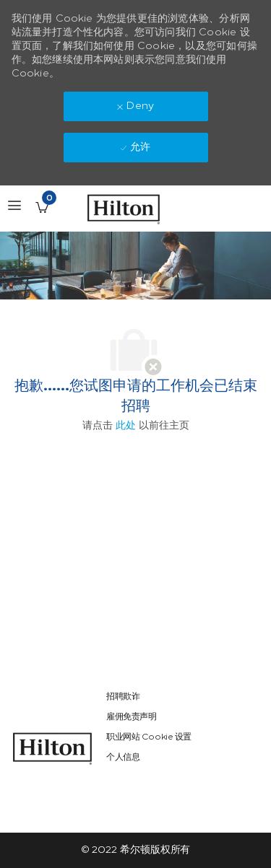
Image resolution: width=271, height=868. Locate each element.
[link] (53, 749)
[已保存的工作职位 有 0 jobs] (42, 207)
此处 (126, 425)
